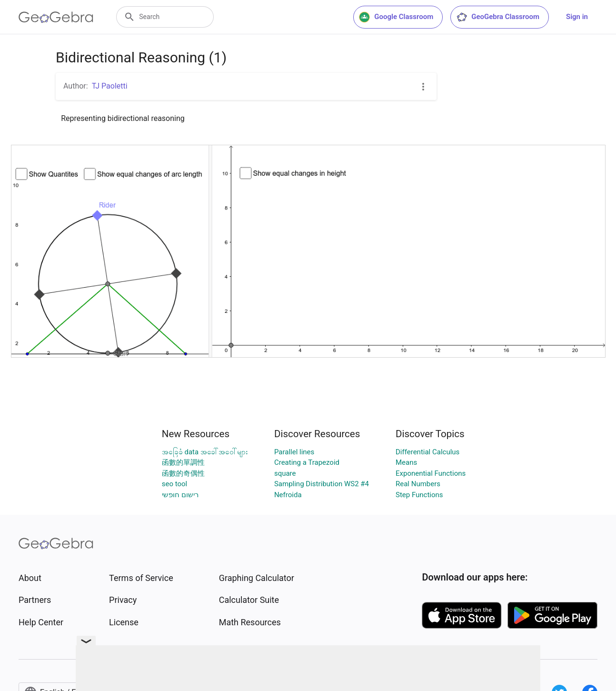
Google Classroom (396, 17)
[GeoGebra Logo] (56, 17)
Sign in (577, 17)
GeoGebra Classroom (498, 17)
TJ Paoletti (110, 86)
